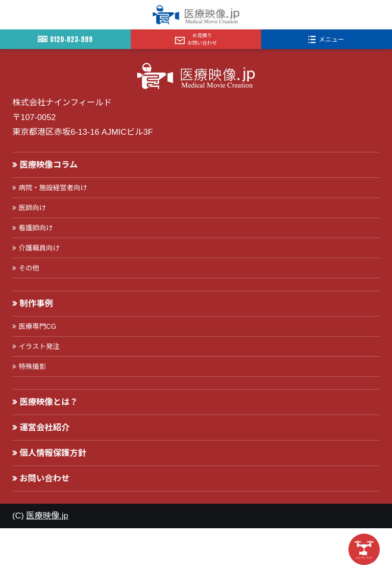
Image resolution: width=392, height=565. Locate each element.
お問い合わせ (45, 479)
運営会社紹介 (45, 428)
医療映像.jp (47, 516)
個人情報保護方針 (53, 453)
